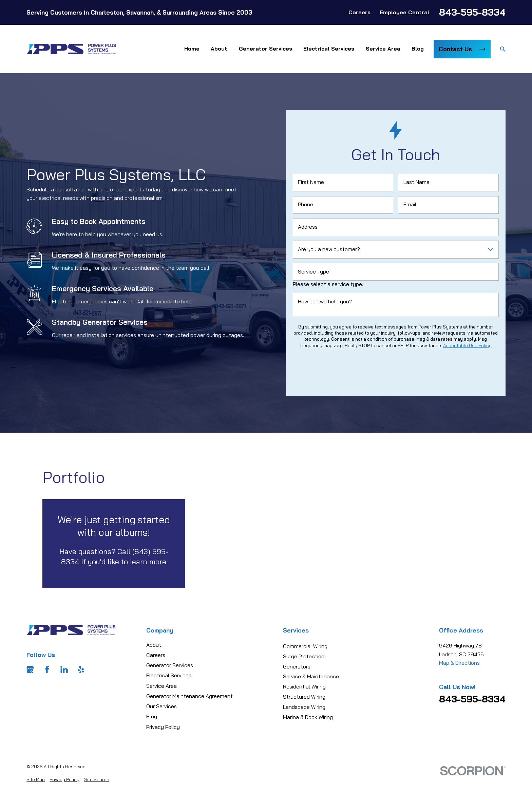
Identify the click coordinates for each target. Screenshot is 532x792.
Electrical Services (169, 675)
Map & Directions (459, 663)
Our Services (161, 706)
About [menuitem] (219, 49)
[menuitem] (36, 779)
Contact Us (462, 49)
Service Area (161, 686)
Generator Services (170, 665)
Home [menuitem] (192, 49)
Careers (359, 12)
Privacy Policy (163, 727)
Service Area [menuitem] (383, 49)
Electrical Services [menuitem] (329, 49)
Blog (152, 716)
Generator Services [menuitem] (265, 49)
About (154, 645)
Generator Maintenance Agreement (189, 696)
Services (296, 630)
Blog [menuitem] (418, 49)
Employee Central (404, 12)
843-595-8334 (472, 12)
